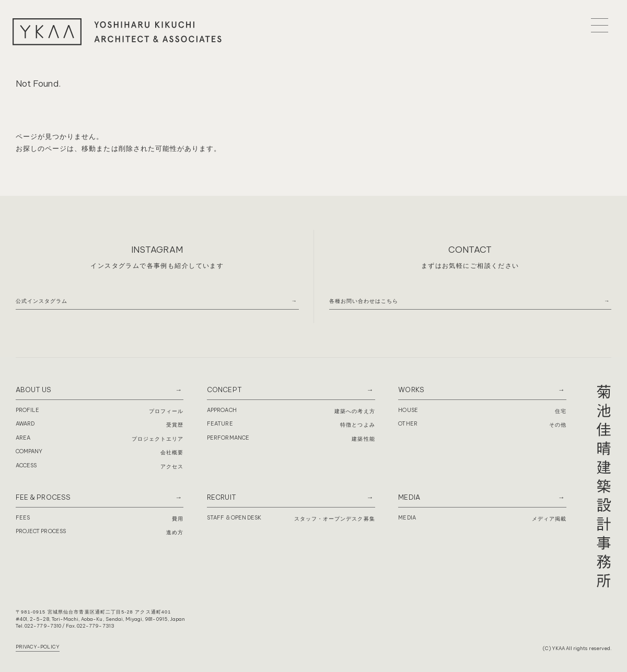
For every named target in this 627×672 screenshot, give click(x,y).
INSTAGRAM (157, 249)
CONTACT (470, 249)
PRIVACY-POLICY (38, 647)
